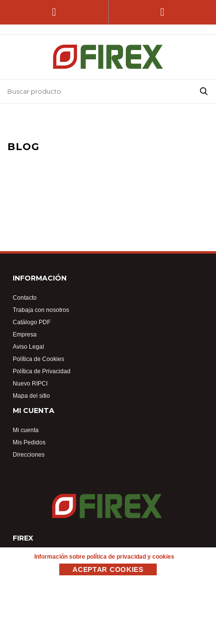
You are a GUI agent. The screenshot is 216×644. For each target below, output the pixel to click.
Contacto (25, 297)
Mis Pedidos (29, 442)
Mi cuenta (26, 430)
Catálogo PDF (32, 322)
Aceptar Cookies (108, 569)
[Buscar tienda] (96, 91)
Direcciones (29, 454)
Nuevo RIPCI (30, 383)
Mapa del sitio (31, 396)
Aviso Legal (28, 347)
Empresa (25, 334)
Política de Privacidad (42, 371)
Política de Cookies (38, 359)
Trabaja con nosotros (41, 310)
